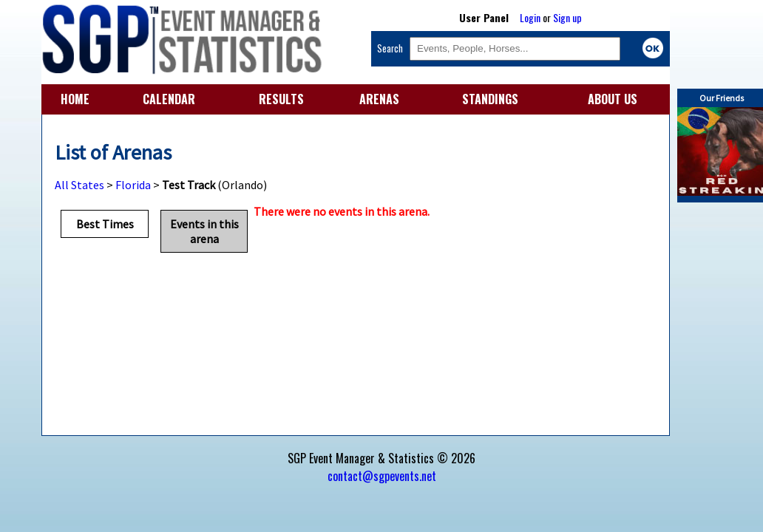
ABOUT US (613, 99)
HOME (75, 99)
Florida (133, 185)
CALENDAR (169, 99)
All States (79, 185)
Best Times (105, 224)
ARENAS (379, 99)
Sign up (567, 17)
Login (530, 17)
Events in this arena (204, 231)
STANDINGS (490, 99)
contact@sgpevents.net (382, 476)
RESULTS (281, 99)
